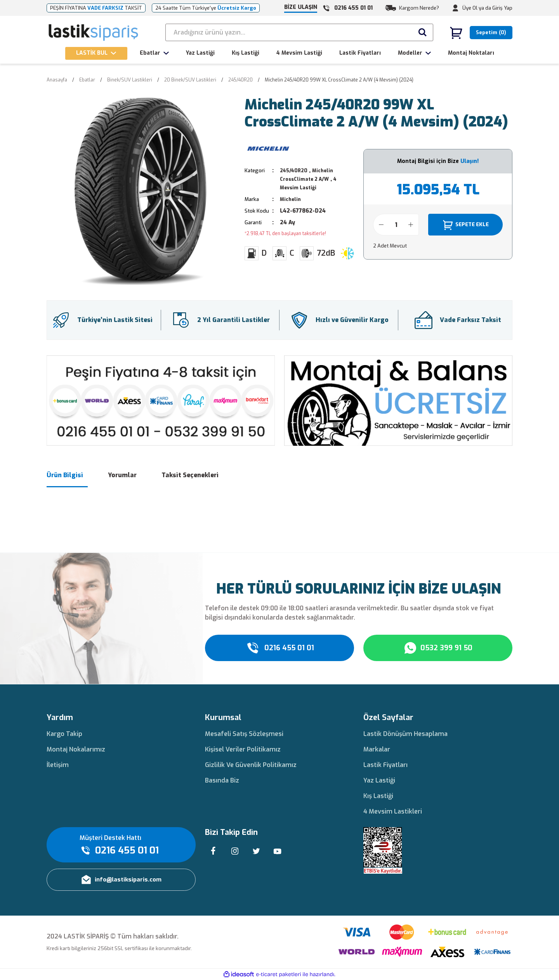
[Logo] (94, 33)
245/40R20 (295, 171)
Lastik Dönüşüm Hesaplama (405, 734)
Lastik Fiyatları (385, 765)
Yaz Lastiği (379, 780)
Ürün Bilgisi (65, 475)
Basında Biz (222, 780)
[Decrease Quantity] (381, 225)
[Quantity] (396, 225)
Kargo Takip (64, 734)
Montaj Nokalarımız (76, 749)
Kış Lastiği (378, 796)
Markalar (377, 749)
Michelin (292, 199)
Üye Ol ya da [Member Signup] (477, 8)
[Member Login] (455, 8)
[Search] (299, 32)
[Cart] (481, 33)
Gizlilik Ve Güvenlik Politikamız (251, 765)
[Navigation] (96, 53)
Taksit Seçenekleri (190, 475)
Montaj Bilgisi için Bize (438, 161)
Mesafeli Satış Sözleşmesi (244, 734)
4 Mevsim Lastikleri (393, 811)
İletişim (58, 765)
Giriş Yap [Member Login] (502, 8)
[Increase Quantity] (411, 225)
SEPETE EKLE (465, 225)
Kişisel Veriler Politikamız (243, 749)
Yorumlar (122, 475)
